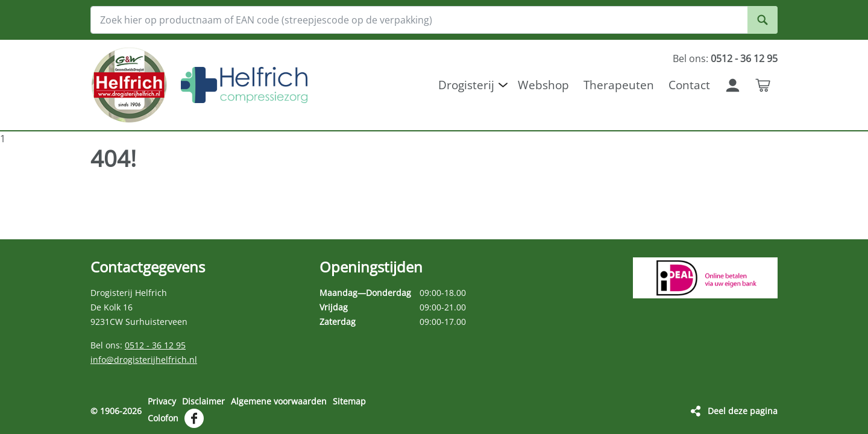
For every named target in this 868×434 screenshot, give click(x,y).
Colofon (163, 418)
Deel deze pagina (743, 411)
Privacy (162, 401)
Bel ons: (725, 58)
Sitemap (349, 401)
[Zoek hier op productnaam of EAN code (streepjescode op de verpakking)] (434, 20)
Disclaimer (203, 401)
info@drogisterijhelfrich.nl (144, 360)
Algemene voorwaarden (279, 401)
